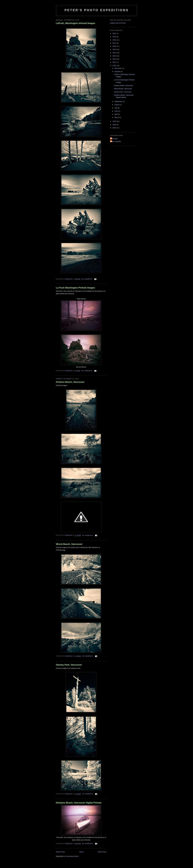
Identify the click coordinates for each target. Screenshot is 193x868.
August (117, 105)
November (118, 68)
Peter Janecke (116, 141)
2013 (115, 56)
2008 (115, 125)
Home (82, 852)
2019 (115, 37)
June (116, 111)
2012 (115, 59)
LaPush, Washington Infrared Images (76, 23)
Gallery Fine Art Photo (118, 23)
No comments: (87, 279)
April (116, 114)
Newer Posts (60, 852)
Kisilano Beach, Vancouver (70, 382)
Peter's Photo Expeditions (97, 10)
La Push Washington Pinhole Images (75, 288)
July (116, 108)
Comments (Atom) (72, 856)
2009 (115, 121)
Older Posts (102, 852)
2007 (115, 128)
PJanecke (114, 139)
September (119, 101)
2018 (115, 40)
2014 (115, 53)
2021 (115, 33)
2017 (115, 43)
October (118, 71)
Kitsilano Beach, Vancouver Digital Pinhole (79, 803)
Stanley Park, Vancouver (69, 665)
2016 (115, 46)
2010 (115, 65)
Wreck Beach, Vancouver (69, 544)
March (117, 117)
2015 (115, 49)
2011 (115, 62)
